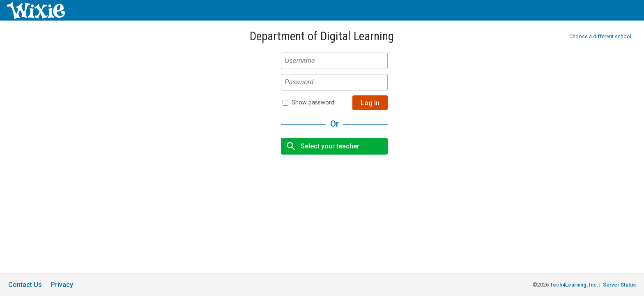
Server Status (619, 285)
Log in (370, 103)
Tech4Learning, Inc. (574, 285)
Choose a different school (600, 36)
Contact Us (25, 285)
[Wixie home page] (36, 17)
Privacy (62, 285)
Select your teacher (321, 146)
